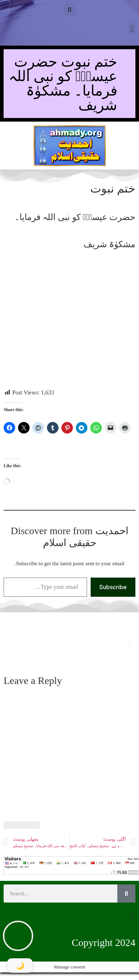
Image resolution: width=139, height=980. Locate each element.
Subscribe (113, 587)
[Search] (126, 894)
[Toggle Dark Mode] (20, 966)
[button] (69, 10)
